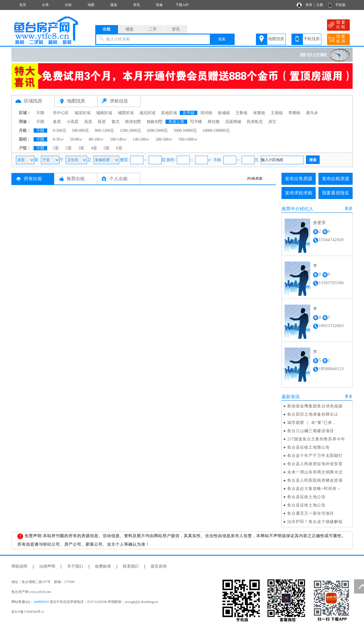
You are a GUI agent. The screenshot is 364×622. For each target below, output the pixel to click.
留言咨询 (159, 566)
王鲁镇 (241, 113)
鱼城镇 (224, 113)
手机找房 (312, 39)
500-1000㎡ (188, 139)
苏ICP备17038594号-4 (27, 612)
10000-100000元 (216, 131)
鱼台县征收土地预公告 (309, 447)
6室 (119, 148)
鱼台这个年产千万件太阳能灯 (315, 456)
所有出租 (33, 179)
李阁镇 (294, 113)
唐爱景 (319, 223)
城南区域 (104, 113)
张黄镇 (259, 113)
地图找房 (276, 39)
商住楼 (214, 122)
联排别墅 (133, 122)
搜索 (222, 39)
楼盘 (114, 5)
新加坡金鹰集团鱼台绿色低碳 (315, 406)
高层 (88, 122)
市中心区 (61, 113)
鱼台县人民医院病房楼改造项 (315, 480)
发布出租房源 (336, 179)
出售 (45, 5)
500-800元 (81, 131)
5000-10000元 (185, 131)
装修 (159, 5)
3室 (81, 148)
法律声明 (47, 566)
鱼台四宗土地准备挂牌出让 (313, 414)
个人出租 (119, 179)
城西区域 (126, 113)
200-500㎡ (164, 139)
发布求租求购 (299, 193)
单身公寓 (176, 122)
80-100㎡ (96, 139)
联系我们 (131, 566)
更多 (349, 209)
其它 (272, 122)
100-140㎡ (118, 139)
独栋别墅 (155, 122)
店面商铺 (233, 122)
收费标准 (103, 566)
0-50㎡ (59, 139)
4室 (94, 148)
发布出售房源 (299, 179)
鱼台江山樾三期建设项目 (311, 431)
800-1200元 (104, 131)
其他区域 (169, 113)
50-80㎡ (77, 139)
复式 (115, 122)
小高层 (73, 122)
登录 (309, 5)
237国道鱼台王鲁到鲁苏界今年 (316, 439)
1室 (56, 148)
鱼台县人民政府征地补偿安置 (315, 464)
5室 (106, 148)
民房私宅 (255, 122)
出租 (68, 5)
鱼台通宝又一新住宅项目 (311, 513)
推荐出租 (76, 179)
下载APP (182, 5)
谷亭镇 (189, 113)
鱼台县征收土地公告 (306, 497)
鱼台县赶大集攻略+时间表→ (314, 489)
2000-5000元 (157, 131)
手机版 (340, 5)
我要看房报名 (336, 193)
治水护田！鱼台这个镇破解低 (315, 522)
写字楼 (196, 122)
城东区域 (82, 113)
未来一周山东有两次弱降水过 (315, 472)
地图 (91, 5)
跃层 (102, 122)
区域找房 (33, 101)
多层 (57, 122)
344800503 (41, 602)
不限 (40, 113)
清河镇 (206, 113)
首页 (23, 5)
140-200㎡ (141, 139)
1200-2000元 (130, 131)
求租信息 (119, 101)
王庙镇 (277, 113)
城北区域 (147, 113)
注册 (320, 5)
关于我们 (75, 566)
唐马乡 (312, 113)
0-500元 (60, 131)
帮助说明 (19, 566)
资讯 (136, 5)
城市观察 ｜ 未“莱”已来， (312, 423)
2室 (69, 148)
